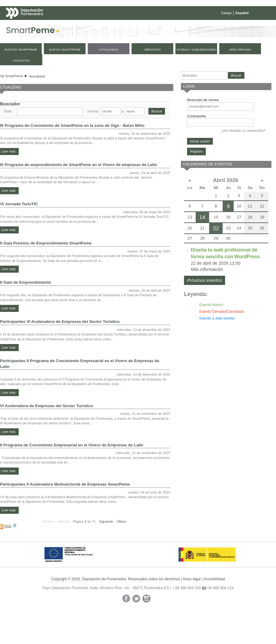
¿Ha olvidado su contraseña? (243, 131)
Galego (226, 13)
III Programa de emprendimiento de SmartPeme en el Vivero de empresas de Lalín (79, 165)
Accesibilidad (214, 579)
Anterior (64, 521)
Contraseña (196, 116)
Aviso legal (192, 579)
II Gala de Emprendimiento (25, 282)
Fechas (93, 111)
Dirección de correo (203, 100)
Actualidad (37, 76)
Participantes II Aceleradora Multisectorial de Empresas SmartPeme (65, 484)
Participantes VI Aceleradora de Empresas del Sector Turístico (60, 322)
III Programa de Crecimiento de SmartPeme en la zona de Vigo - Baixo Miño (72, 125)
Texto (8, 111)
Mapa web (67, 25)
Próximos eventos (205, 280)
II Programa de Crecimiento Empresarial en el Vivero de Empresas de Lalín (72, 445)
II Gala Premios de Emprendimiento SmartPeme (46, 243)
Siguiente (106, 521)
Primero (49, 521)
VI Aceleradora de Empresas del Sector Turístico (46, 406)
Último (121, 521)
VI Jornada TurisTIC (19, 204)
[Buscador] (204, 76)
